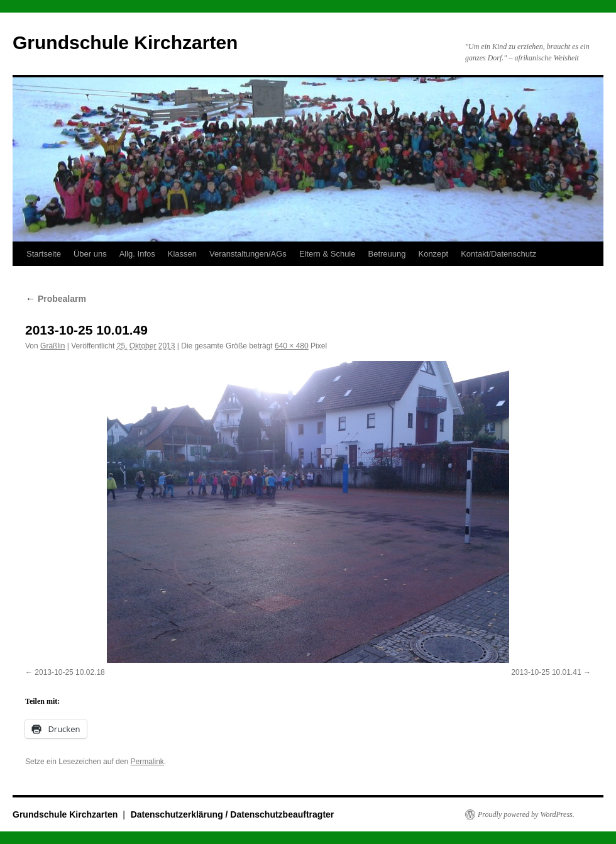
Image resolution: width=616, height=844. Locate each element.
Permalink (147, 762)
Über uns (90, 254)
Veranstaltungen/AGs (248, 254)
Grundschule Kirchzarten (125, 42)
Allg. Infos (137, 254)
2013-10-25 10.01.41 (546, 672)
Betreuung (387, 254)
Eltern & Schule (327, 254)
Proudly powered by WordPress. (526, 814)
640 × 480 (292, 346)
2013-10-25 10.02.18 (69, 672)
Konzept (433, 254)
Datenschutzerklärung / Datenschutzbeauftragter (233, 814)
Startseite (44, 254)
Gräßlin (52, 346)
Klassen (182, 254)
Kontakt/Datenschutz (498, 254)
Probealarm (56, 299)
